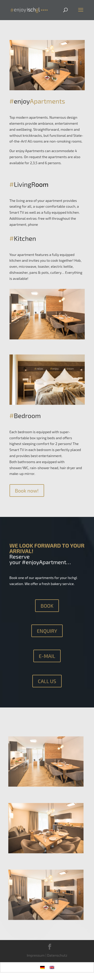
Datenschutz (57, 955)
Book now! (27, 491)
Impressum (36, 955)
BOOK (47, 606)
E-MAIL (47, 656)
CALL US (47, 681)
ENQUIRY (47, 631)
